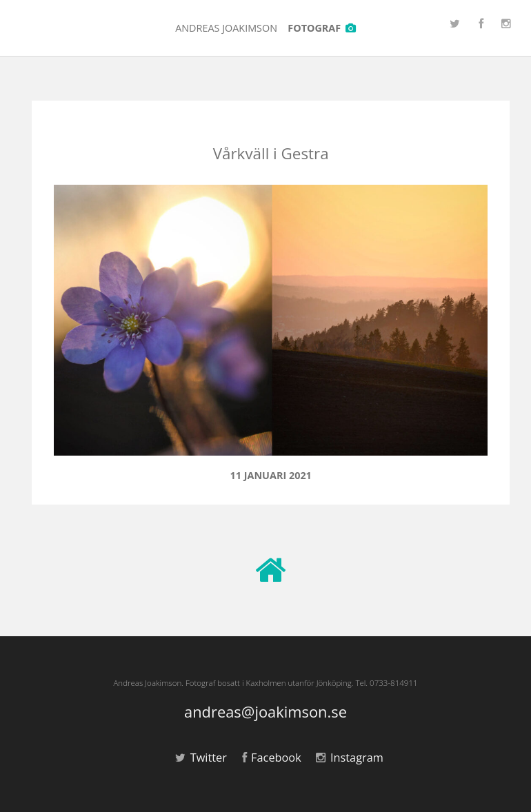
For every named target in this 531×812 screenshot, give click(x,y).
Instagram (349, 758)
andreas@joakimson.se (265, 712)
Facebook (272, 758)
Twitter (201, 758)
